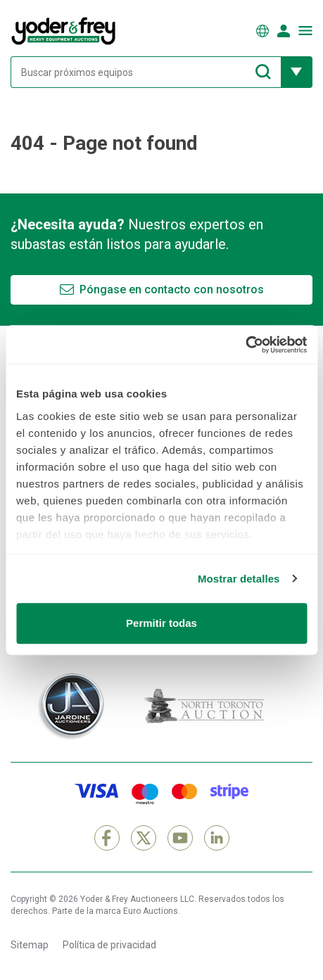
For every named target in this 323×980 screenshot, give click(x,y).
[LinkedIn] (217, 838)
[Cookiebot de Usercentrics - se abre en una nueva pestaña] (245, 345)
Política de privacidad (109, 945)
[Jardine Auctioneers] (70, 706)
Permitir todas (161, 623)
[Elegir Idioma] (262, 31)
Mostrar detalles (239, 579)
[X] (144, 838)
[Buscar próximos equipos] (146, 72)
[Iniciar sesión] (284, 31)
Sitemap (30, 945)
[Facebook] (107, 838)
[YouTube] (180, 838)
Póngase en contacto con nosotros (172, 289)
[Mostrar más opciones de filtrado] (297, 72)
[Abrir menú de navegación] (305, 31)
